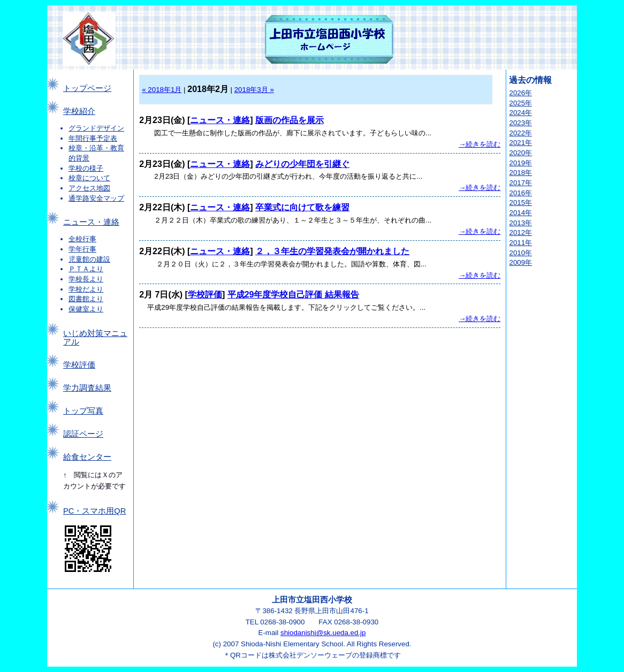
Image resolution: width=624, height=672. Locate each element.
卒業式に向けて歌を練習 (302, 207)
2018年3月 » (254, 90)
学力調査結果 (87, 388)
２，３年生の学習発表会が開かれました (332, 251)
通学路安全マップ (96, 198)
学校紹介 (79, 111)
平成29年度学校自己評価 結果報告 (293, 295)
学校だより (86, 289)
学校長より (86, 279)
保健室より (86, 309)
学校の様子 (86, 168)
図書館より (86, 299)
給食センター (87, 457)
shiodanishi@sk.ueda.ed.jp (323, 633)
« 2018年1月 (162, 90)
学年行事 (82, 249)
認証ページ (83, 434)
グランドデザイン (96, 128)
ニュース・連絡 (91, 222)
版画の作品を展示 (290, 120)
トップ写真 (83, 411)
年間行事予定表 (93, 138)
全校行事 (82, 239)
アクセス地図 (89, 188)
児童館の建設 (89, 259)
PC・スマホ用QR (94, 511)
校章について (89, 178)
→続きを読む (480, 144)
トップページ (87, 88)
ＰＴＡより (86, 269)
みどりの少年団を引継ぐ (302, 164)
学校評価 (79, 365)
